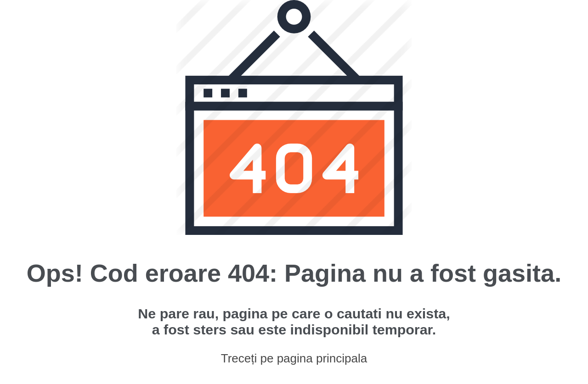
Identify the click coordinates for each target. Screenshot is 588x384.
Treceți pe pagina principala (294, 358)
